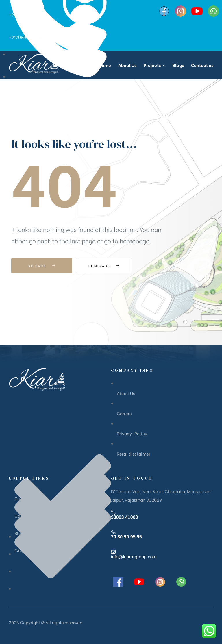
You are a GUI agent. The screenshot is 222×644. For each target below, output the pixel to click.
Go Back (42, 266)
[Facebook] (164, 11)
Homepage (108, 266)
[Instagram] (181, 11)
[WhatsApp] (213, 11)
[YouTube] (197, 11)
